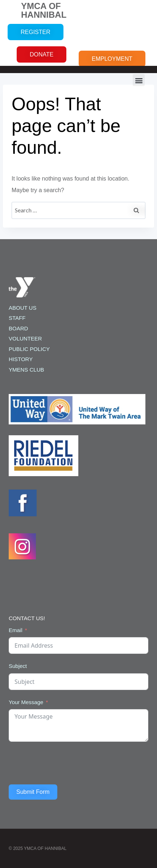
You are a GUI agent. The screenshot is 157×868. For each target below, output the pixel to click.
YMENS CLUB (26, 370)
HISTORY (21, 359)
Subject (18, 666)
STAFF (17, 318)
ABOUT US (22, 308)
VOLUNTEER (25, 338)
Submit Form (33, 792)
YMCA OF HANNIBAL (44, 10)
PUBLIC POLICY (29, 349)
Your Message (26, 702)
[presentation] (64, 763)
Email (16, 630)
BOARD (18, 328)
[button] (139, 80)
